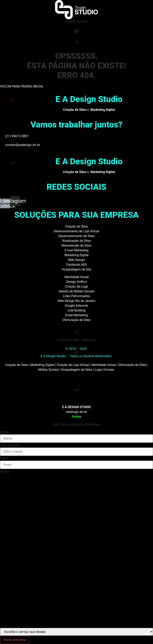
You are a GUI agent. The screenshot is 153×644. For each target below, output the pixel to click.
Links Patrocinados (76, 296)
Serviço (5, 472)
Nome (4, 432)
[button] (76, 31)
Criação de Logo (76, 286)
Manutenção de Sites (76, 246)
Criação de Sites (76, 226)
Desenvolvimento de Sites (76, 236)
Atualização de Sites (77, 241)
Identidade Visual (77, 277)
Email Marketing (76, 315)
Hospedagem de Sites (77, 370)
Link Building (77, 310)
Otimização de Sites (76, 320)
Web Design (76, 260)
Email (4, 458)
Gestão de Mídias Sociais (76, 291)
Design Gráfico (76, 282)
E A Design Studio (89, 99)
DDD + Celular (10, 445)
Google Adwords (76, 306)
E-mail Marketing (76, 250)
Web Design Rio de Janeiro (76, 301)
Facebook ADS (76, 265)
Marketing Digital (77, 255)
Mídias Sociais (48, 370)
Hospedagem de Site (76, 269)
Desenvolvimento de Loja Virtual (77, 231)
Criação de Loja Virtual (73, 365)
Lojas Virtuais (104, 370)
